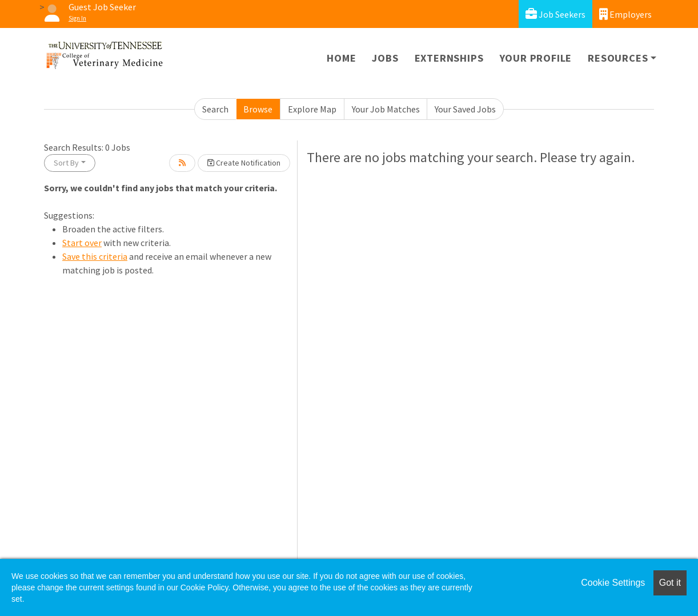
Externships (449, 58)
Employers (625, 14)
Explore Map (312, 109)
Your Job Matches (386, 109)
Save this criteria (95, 256)
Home (341, 58)
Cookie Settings (613, 583)
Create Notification (244, 163)
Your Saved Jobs (465, 109)
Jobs (385, 58)
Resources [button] (618, 58)
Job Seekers (555, 14)
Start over (82, 243)
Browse (258, 109)
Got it (670, 583)
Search (215, 109)
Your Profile (536, 58)
